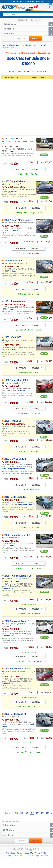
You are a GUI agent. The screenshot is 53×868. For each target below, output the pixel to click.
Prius (37, 294)
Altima (38, 254)
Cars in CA (22, 331)
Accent (37, 615)
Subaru (29, 708)
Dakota (40, 213)
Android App (11, 855)
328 (37, 815)
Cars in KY (23, 754)
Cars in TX (24, 174)
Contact (44, 855)
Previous (8, 815)
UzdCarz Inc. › (8, 589)
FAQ (32, 855)
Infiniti (31, 373)
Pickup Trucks (23, 213)
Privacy (37, 855)
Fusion (36, 529)
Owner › (12, 151)
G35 (37, 373)
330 (47, 815)
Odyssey (38, 570)
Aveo (39, 663)
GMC (31, 174)
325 (22, 815)
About (26, 855)
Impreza (37, 708)
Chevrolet (31, 663)
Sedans (24, 373)
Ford (30, 529)
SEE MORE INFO (19, 169)
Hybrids (23, 294)
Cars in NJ (23, 254)
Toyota (31, 294)
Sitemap (20, 855)
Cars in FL (22, 663)
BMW (32, 491)
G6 (37, 452)
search (35, 38)
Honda (30, 570)
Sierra (37, 174)
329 (42, 815)
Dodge (32, 213)
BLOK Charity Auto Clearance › (14, 470)
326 (27, 815)
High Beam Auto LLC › (27, 506)
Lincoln (31, 331)
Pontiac (31, 452)
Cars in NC (24, 414)
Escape (37, 754)
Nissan (31, 254)
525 (38, 491)
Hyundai (30, 615)
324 (16, 815)
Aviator (38, 331)
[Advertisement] (26, 784)
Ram (38, 414)
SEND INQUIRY (38, 169)
